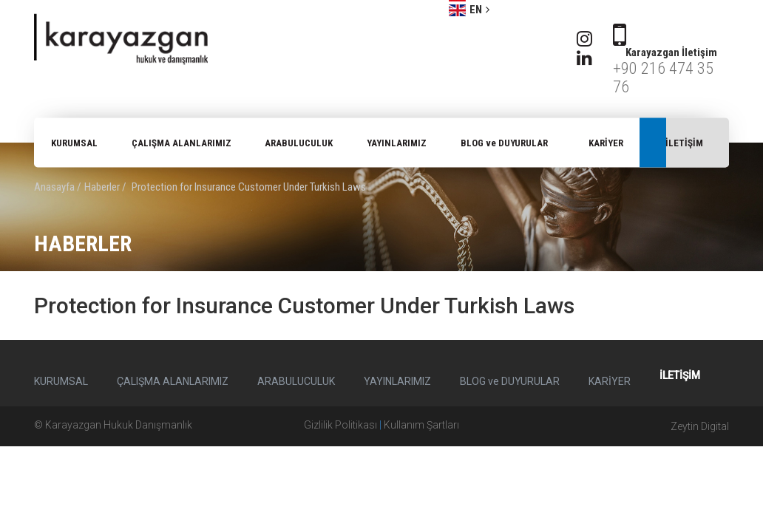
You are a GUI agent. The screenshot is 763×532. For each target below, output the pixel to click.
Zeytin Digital (700, 426)
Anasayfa (54, 187)
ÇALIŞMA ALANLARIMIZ (182, 143)
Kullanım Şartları (421, 425)
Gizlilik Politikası (340, 425)
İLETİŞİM (684, 143)
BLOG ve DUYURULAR (504, 143)
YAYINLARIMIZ (397, 143)
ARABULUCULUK (299, 143)
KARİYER (606, 143)
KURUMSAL (74, 143)
